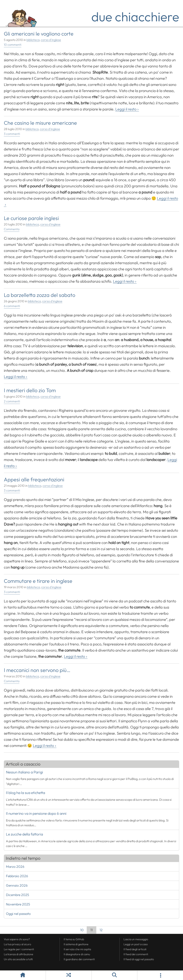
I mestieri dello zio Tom (30, 390)
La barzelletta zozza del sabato (40, 295)
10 (80, 931)
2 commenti (12, 401)
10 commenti (13, 45)
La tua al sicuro (17, 944)
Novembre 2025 (18, 904)
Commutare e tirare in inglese (38, 581)
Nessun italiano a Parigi (24, 772)
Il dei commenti (136, 954)
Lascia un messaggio (136, 939)
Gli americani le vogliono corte (39, 34)
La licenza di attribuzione (19, 954)
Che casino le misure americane (40, 123)
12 (99, 931)
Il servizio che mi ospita (77, 949)
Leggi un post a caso (136, 944)
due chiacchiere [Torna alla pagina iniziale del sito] (135, 17)
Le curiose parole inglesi (31, 218)
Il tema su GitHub (74, 939)
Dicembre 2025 (17, 895)
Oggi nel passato (18, 914)
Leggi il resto (126, 109)
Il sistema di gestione (76, 944)
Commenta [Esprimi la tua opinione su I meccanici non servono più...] (12, 681)
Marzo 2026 (15, 867)
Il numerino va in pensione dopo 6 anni (36, 813)
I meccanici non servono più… (37, 670)
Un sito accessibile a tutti (18, 959)
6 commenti (12, 306)
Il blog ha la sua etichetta (26, 793)
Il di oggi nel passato (139, 959)
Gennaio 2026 (17, 885)
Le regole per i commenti (19, 949)
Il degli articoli (135, 949)
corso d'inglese (51, 40)
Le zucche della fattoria (24, 834)
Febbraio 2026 (17, 876)
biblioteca (33, 40)
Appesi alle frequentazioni (34, 479)
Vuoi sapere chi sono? (17, 939)
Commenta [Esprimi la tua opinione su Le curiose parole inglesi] (12, 229)
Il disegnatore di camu (77, 954)
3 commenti (12, 134)
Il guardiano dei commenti (79, 959)
